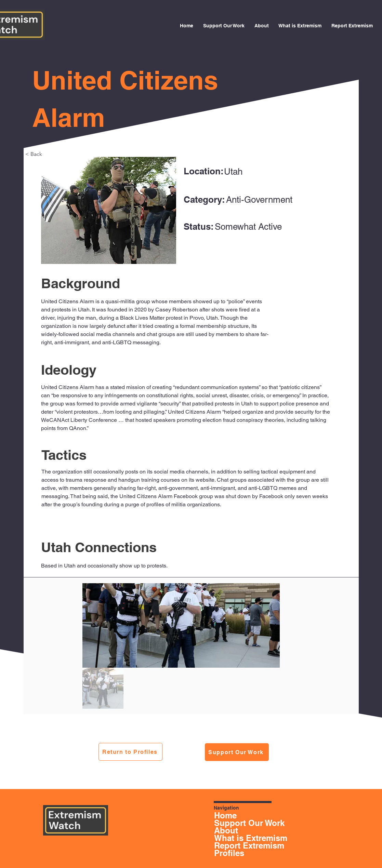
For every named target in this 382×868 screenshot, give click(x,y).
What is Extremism (235, 838)
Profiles (229, 853)
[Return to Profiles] (130, 752)
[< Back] (48, 154)
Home (225, 815)
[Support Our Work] (237, 752)
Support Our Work (235, 823)
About (226, 830)
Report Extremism (235, 845)
